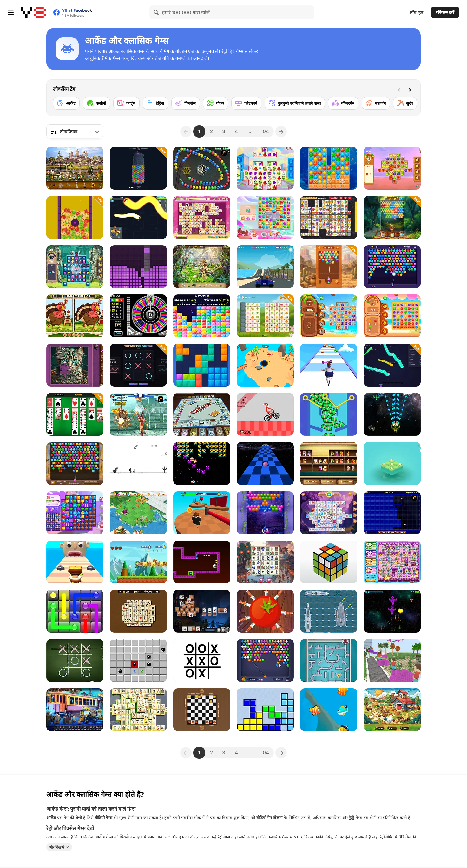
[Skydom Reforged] (75, 513)
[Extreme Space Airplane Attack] (392, 414)
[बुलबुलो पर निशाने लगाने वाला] (295, 103)
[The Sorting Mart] (329, 464)
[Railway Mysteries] (75, 710)
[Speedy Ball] (265, 464)
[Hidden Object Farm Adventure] (392, 710)
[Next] (411, 89)
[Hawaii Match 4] (392, 168)
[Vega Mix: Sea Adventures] (329, 168)
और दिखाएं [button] (57, 847)
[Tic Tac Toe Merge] (138, 365)
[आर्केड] (66, 103)
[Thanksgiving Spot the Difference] (75, 316)
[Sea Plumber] (329, 660)
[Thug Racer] (265, 267)
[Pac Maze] (202, 562)
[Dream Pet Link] (202, 217)
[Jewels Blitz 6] (75, 267)
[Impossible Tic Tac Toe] (202, 660)
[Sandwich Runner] (75, 562)
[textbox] (75, 131)
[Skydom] (265, 217)
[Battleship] (329, 611)
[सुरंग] (405, 103)
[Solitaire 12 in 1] (75, 414)
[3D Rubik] (329, 562)
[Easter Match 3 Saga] (75, 217)
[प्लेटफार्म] (246, 103)
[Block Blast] (202, 365)
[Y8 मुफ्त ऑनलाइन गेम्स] (33, 12)
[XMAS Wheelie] (265, 414)
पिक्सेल (126, 837)
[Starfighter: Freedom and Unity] (392, 611)
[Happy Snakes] (138, 217)
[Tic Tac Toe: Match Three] (392, 464)
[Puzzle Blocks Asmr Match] (138, 267)
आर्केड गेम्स (104, 837)
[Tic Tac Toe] (75, 660)
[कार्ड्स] (126, 103)
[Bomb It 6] (392, 562)
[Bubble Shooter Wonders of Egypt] (75, 464)
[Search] (156, 12)
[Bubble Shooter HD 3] (265, 660)
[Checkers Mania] (202, 710)
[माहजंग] (376, 103)
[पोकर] (216, 103)
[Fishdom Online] (329, 710)
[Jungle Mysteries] (202, 267)
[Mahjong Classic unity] (138, 710)
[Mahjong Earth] (329, 513)
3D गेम (405, 837)
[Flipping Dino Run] (138, 464)
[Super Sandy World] (138, 562)
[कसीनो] (96, 103)
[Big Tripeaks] (202, 611)
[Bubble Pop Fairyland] (265, 513)
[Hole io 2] (265, 365)
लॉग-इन (416, 13)
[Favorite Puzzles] (75, 365)
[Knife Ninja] (265, 611)
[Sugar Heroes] (265, 168)
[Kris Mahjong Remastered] (329, 217)
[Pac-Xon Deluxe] (392, 513)
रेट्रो (352, 817)
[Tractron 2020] (202, 464)
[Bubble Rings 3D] (138, 168)
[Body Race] (329, 365)
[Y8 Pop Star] (202, 316)
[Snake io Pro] (392, 365)
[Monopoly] (202, 414)
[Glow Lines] (75, 611)
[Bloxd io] (392, 660)
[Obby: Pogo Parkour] (202, 513)
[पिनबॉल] (186, 103)
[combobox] (75, 131)
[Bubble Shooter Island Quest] (392, 217)
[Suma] (202, 168)
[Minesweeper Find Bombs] (138, 660)
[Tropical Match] (329, 316)
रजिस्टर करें (445, 13)
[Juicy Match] (392, 316)
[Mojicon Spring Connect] (265, 316)
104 (265, 131)
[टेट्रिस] (155, 103)
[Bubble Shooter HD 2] (392, 267)
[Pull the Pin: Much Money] (329, 414)
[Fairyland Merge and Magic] (138, 513)
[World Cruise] (75, 168)
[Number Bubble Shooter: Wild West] (329, 267)
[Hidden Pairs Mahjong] (138, 611)
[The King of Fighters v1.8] (138, 414)
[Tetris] (265, 710)
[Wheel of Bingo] (138, 316)
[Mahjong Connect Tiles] (265, 562)
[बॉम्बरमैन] (343, 103)
